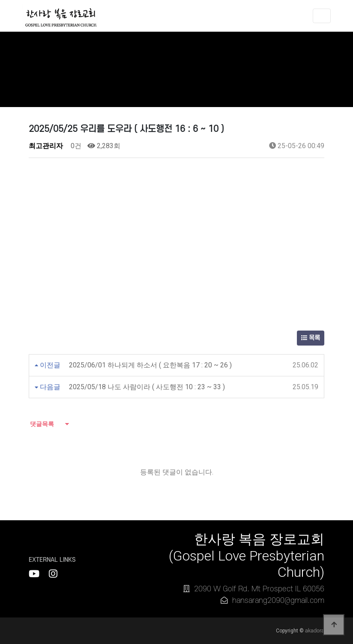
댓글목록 (41, 424)
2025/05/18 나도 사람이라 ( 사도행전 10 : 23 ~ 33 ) (147, 387)
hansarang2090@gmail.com (278, 601)
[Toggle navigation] (322, 17)
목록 (311, 338)
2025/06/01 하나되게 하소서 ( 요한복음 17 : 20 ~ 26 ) (150, 365)
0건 (75, 146)
